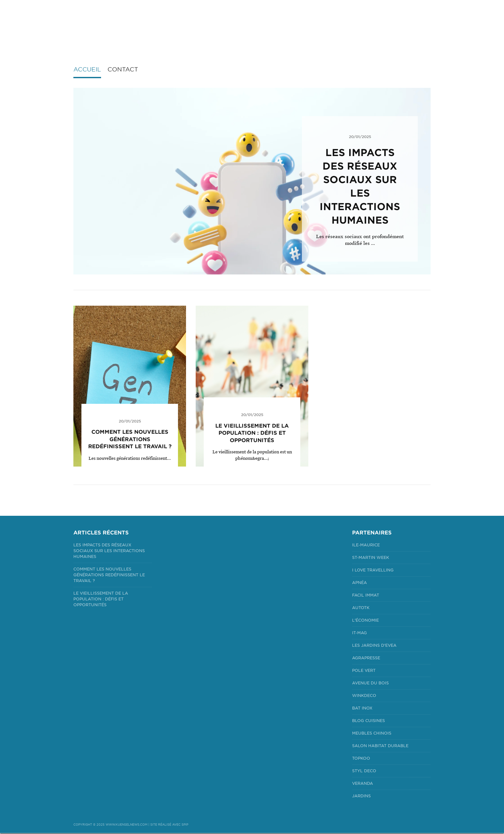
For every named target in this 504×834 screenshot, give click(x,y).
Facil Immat (366, 595)
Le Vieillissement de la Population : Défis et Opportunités (252, 433)
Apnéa (359, 583)
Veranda (363, 783)
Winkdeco (364, 695)
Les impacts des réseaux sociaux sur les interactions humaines (109, 551)
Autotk (361, 608)
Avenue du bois (370, 683)
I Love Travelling (373, 570)
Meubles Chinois (372, 733)
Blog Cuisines (369, 721)
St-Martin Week (371, 557)
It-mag (359, 633)
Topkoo (361, 758)
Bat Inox (362, 708)
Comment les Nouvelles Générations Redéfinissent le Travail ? (130, 439)
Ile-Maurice (366, 545)
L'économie (365, 620)
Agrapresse (366, 658)
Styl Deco (364, 771)
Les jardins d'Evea (374, 645)
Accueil (87, 69)
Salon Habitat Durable (380, 746)
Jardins (361, 796)
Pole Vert (364, 670)
